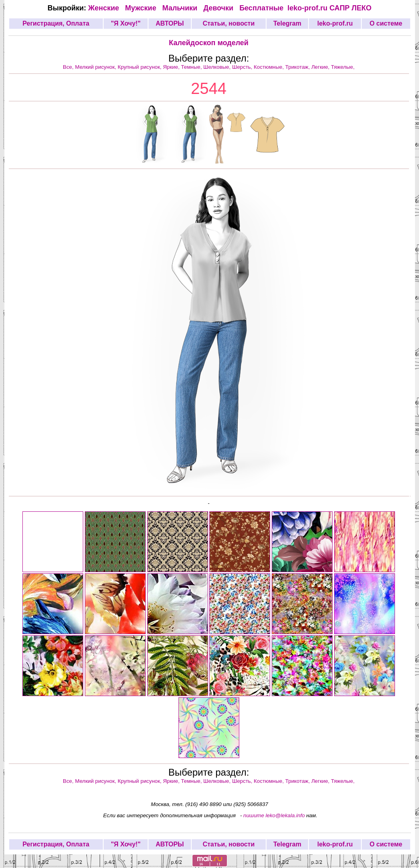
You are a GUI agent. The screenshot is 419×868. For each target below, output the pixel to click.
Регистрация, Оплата (56, 23)
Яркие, (172, 67)
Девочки (219, 8)
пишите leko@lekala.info (274, 815)
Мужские (142, 8)
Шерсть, (243, 67)
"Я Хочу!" (126, 23)
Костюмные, (270, 67)
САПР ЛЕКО (350, 8)
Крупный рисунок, (140, 67)
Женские (105, 8)
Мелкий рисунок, (96, 67)
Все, (69, 67)
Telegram (287, 23)
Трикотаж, (298, 67)
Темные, (192, 67)
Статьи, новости (229, 23)
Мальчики (181, 8)
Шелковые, (218, 67)
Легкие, (321, 67)
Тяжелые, (343, 67)
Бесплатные (263, 8)
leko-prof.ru (307, 8)
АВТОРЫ (170, 23)
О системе (386, 23)
